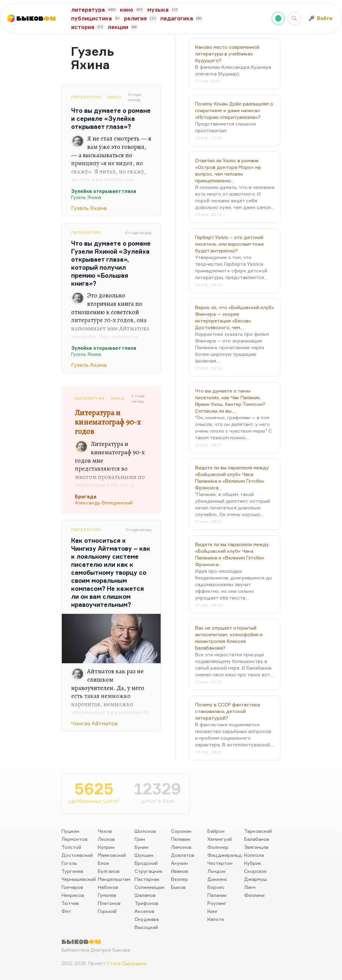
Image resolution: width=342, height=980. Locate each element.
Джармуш (255, 879)
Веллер (180, 879)
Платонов (109, 903)
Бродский (146, 863)
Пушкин (70, 831)
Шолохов (145, 831)
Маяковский (112, 855)
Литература (86, 97)
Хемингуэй (220, 839)
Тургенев (72, 871)
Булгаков (109, 871)
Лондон (216, 871)
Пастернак (147, 879)
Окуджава (147, 919)
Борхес (216, 887)
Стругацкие (148, 871)
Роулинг (217, 903)
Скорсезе (255, 871)
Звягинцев (256, 847)
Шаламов (145, 895)
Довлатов (183, 855)
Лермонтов (74, 839)
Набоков (108, 887)
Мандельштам (114, 879)
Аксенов (144, 911)
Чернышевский (79, 879)
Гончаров (72, 887)
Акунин (179, 863)
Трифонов (146, 903)
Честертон (220, 863)
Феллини (254, 895)
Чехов (105, 831)
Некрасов (73, 895)
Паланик (217, 895)
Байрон (216, 831)
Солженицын (149, 887)
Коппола (254, 855)
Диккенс (217, 879)
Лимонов (181, 847)
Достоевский (77, 855)
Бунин (141, 847)
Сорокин (181, 831)
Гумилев (107, 895)
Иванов (180, 871)
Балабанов (257, 839)
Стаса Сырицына (126, 963)
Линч (250, 887)
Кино (114, 97)
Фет (66, 911)
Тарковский (258, 831)
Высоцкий (146, 927)
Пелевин (181, 839)
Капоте (216, 919)
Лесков (106, 839)
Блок (104, 863)
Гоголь (69, 863)
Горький (107, 911)
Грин (140, 839)
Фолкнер (218, 847)
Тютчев (70, 903)
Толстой (71, 847)
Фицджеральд (225, 855)
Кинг (213, 911)
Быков (178, 887)
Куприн (106, 847)
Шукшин (144, 855)
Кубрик (253, 863)
